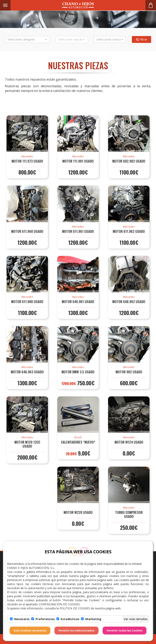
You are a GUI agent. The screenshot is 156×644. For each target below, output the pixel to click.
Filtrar (142, 39)
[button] (27, 39)
